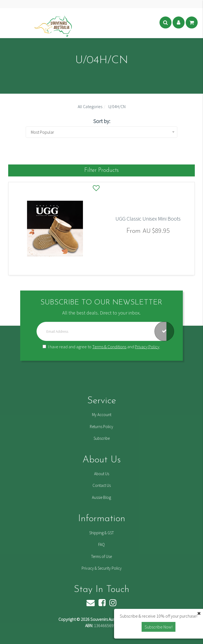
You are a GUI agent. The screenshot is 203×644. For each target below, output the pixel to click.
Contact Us (102, 485)
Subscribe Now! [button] (159, 627)
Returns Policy (101, 427)
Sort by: (102, 121)
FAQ (101, 544)
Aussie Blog (101, 497)
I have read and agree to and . (101, 347)
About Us (102, 474)
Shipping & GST (101, 533)
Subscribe (102, 438)
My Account (102, 415)
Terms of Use (101, 556)
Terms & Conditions (109, 347)
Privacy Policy (147, 347)
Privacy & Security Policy (102, 568)
